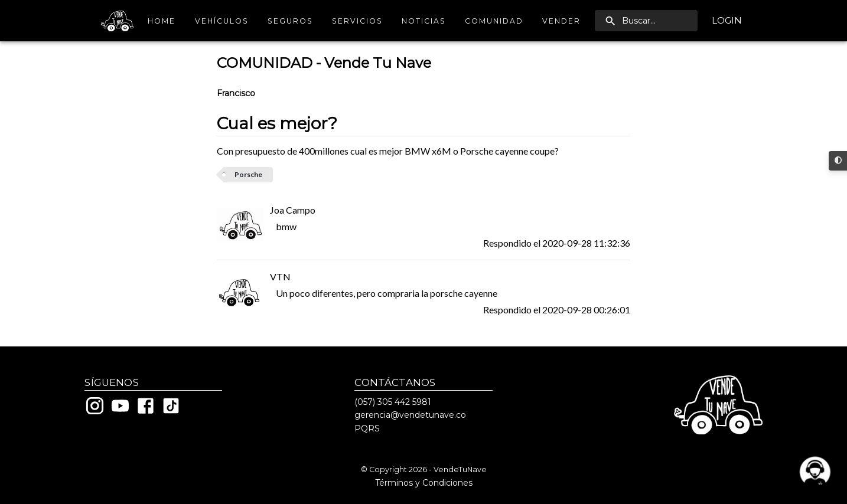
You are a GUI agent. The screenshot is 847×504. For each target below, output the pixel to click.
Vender (561, 21)
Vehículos (222, 21)
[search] (646, 21)
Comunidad (494, 21)
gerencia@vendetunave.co (410, 415)
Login (727, 21)
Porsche (248, 174)
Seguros (290, 21)
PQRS (367, 428)
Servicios (357, 21)
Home (162, 21)
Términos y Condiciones (424, 483)
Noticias (424, 21)
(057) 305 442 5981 (393, 402)
